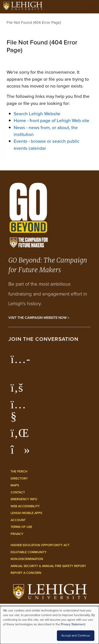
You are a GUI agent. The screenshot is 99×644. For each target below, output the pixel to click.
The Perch (19, 472)
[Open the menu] (91, 7)
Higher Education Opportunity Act (40, 545)
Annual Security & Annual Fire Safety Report (48, 566)
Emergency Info (24, 499)
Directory (19, 479)
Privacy (17, 534)
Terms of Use (21, 527)
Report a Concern (26, 573)
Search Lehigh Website (37, 114)
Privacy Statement (73, 624)
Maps (15, 485)
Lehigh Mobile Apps (26, 513)
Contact (18, 492)
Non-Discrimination (27, 559)
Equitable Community (29, 552)
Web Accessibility (25, 506)
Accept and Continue (76, 636)
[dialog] (49, 625)
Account (18, 520)
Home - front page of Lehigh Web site (51, 120)
